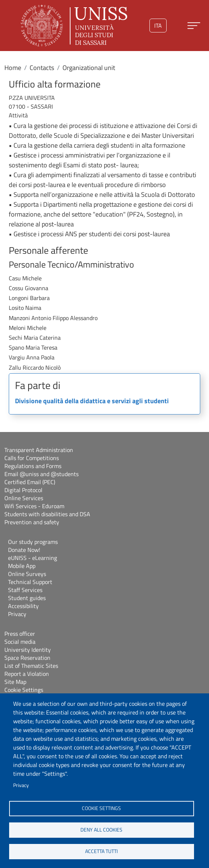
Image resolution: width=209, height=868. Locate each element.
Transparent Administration (39, 450)
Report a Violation (27, 674)
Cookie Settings (24, 690)
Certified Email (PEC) (30, 482)
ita (158, 26)
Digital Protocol (23, 490)
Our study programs (33, 542)
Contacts (42, 68)
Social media (20, 642)
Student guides (27, 598)
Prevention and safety (32, 522)
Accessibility (23, 606)
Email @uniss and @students (41, 474)
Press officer (20, 634)
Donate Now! (24, 550)
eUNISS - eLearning (33, 558)
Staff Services (25, 590)
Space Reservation (27, 658)
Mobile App (22, 566)
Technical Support (30, 582)
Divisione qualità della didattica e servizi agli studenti (92, 401)
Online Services (24, 498)
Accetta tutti (101, 851)
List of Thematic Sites (31, 666)
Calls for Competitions (32, 458)
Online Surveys (27, 574)
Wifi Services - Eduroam (34, 506)
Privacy (21, 785)
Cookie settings (101, 808)
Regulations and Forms (33, 466)
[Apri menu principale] (194, 26)
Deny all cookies (101, 830)
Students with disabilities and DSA (47, 514)
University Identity (28, 650)
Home (13, 68)
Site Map (15, 682)
